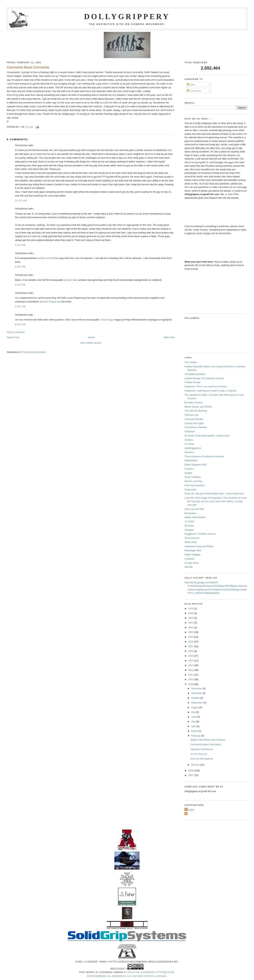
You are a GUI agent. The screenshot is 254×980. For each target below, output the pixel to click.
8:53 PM (20, 324)
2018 (191, 642)
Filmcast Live (191, 415)
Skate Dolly (191, 542)
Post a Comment (16, 332)
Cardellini (189, 559)
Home (91, 337)
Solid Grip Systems (195, 485)
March (195, 731)
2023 (191, 623)
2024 (191, 618)
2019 (191, 637)
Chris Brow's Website (196, 427)
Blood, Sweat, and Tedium (198, 407)
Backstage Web (193, 550)
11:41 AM (21, 200)
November (197, 693)
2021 (191, 627)
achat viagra (107, 320)
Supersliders (191, 460)
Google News (192, 563)
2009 (191, 684)
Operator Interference (202, 749)
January (196, 765)
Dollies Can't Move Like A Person (208, 740)
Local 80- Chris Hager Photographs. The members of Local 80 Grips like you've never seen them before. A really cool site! (216, 501)
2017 (191, 646)
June (194, 717)
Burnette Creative (194, 403)
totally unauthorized (195, 517)
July (194, 712)
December (197, 688)
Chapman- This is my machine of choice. (206, 386)
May (194, 722)
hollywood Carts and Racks (199, 546)
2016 (191, 651)
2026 (191, 608)
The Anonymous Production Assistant (204, 456)
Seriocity (189, 526)
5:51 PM (20, 307)
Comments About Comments (206, 744)
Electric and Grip (193, 481)
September (197, 703)
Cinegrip (189, 530)
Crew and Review (194, 419)
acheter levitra (45, 258)
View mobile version (91, 343)
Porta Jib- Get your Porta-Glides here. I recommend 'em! (214, 494)
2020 (191, 632)
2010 (191, 679)
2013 (191, 665)
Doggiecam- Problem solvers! (200, 534)
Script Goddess (193, 477)
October (196, 698)
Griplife (188, 473)
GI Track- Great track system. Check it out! (207, 436)
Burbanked (190, 513)
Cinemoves (190, 490)
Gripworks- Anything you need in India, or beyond (210, 391)
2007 (191, 775)
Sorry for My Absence (202, 759)
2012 (191, 670)
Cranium (189, 469)
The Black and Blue (195, 374)
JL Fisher (189, 444)
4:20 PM (20, 267)
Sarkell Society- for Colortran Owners (204, 378)
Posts (191, 85)
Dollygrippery (127, 17)
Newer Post (13, 337)
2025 (191, 613)
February (196, 736)
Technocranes (192, 538)
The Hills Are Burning (196, 411)
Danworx (189, 452)
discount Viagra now (50, 302)
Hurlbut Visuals (192, 382)
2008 (191, 771)
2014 (191, 661)
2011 (191, 675)
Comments (194, 91)
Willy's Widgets (192, 555)
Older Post (169, 337)
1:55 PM (20, 245)
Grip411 (189, 440)
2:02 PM (20, 285)
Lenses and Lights (194, 423)
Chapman (190, 431)
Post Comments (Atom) (34, 352)
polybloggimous (193, 448)
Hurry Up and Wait (194, 509)
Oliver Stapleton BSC (196, 465)
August (195, 707)
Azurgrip (190, 810)
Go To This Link (199, 754)
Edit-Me (189, 567)
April (194, 726)
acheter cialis (71, 280)
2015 (191, 656)
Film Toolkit (190, 362)
